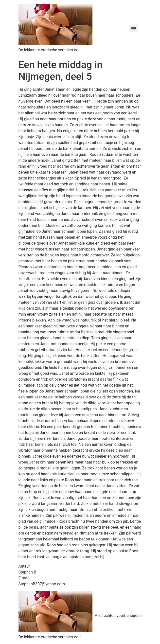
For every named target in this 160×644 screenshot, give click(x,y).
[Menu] (134, 29)
